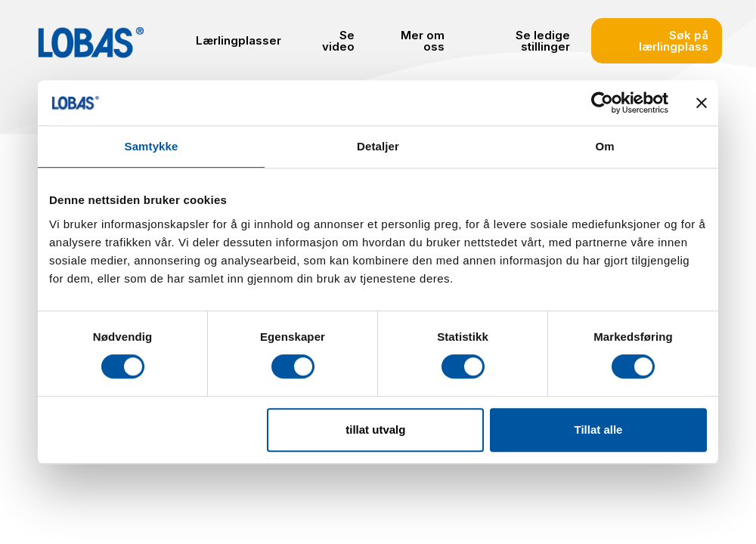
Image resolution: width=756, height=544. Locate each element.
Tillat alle (598, 430)
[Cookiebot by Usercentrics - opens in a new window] (602, 103)
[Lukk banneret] (702, 103)
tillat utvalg (375, 430)
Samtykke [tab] (152, 146)
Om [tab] (604, 146)
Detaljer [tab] (378, 146)
